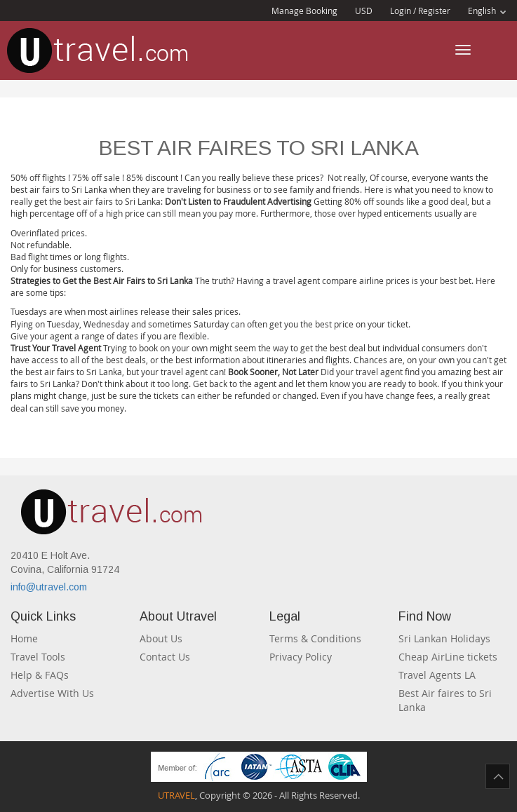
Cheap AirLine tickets (448, 657)
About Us (161, 638)
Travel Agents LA (437, 675)
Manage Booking (304, 11)
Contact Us (165, 657)
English (487, 11)
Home (24, 638)
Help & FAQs (40, 675)
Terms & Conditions (315, 638)
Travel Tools (38, 657)
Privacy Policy (301, 657)
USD (364, 11)
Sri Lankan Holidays (444, 638)
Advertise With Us (52, 693)
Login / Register (420, 11)
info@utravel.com (49, 587)
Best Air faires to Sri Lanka (445, 700)
